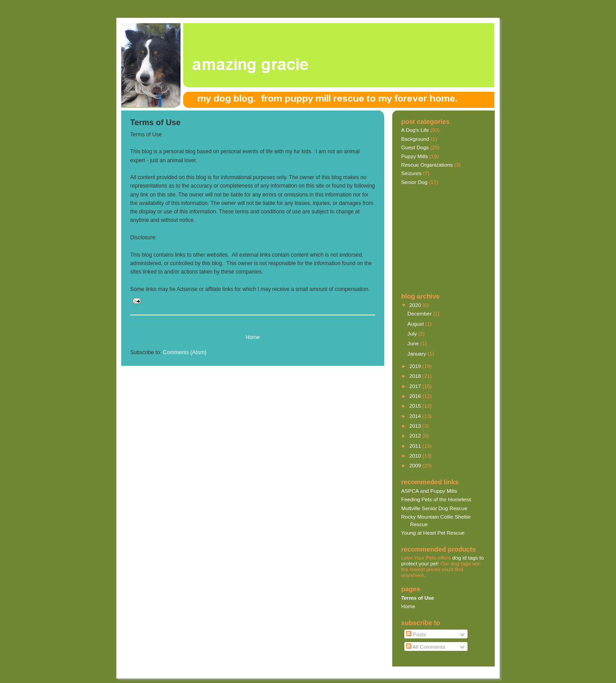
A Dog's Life (415, 130)
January (417, 354)
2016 (416, 396)
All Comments (426, 647)
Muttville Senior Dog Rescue (434, 508)
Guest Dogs (415, 147)
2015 (416, 406)
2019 (416, 366)
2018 (416, 376)
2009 (416, 465)
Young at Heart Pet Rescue (433, 533)
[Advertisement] (234, 324)
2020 (416, 305)
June (414, 343)
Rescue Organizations (427, 165)
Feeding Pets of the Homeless (436, 499)
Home (253, 337)
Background (415, 139)
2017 (416, 386)
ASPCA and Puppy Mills (429, 491)
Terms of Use (155, 123)
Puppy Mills (415, 156)
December (420, 313)
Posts (416, 634)
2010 (416, 456)
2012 (416, 436)
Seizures (411, 173)
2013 (416, 426)
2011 (416, 446)
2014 (416, 416)
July (413, 333)
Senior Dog (414, 182)
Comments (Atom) (185, 352)
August (416, 324)
